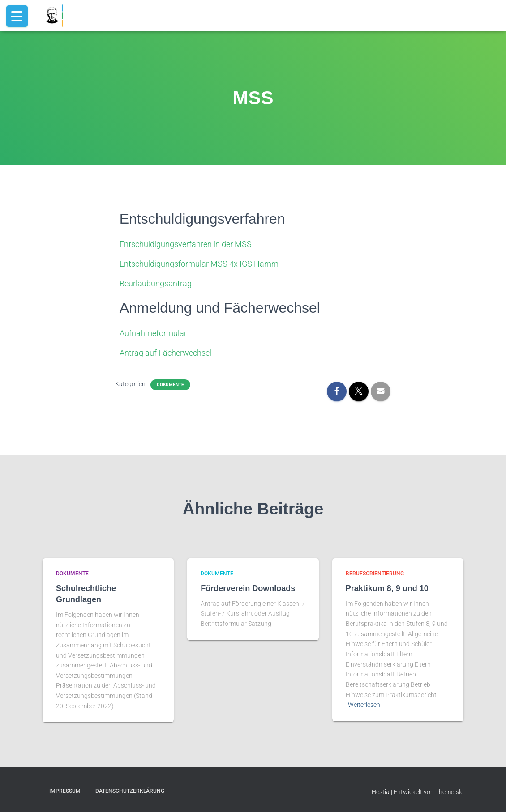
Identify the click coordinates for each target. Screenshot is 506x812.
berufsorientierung (375, 574)
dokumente (170, 385)
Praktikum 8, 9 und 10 (387, 588)
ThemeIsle (449, 792)
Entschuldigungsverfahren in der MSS (186, 244)
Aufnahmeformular (153, 333)
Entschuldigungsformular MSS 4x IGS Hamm (199, 264)
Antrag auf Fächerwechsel (165, 353)
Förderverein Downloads (248, 588)
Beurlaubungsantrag (156, 283)
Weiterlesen (364, 705)
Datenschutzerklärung (130, 791)
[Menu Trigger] (17, 16)
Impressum (65, 791)
